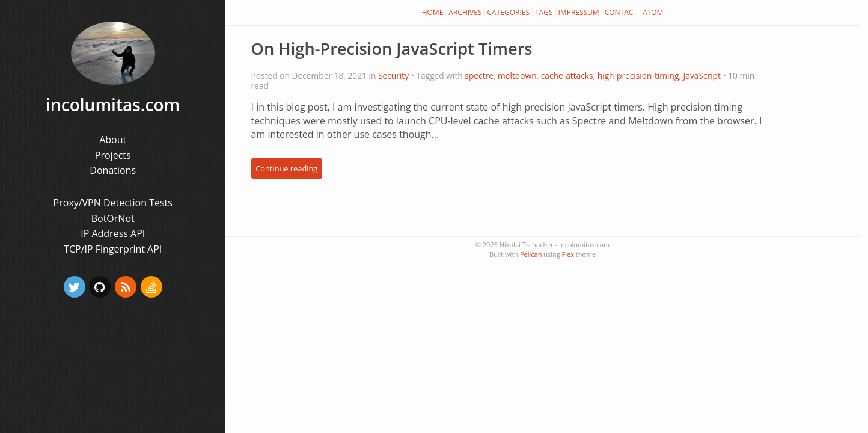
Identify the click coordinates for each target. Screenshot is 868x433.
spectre (479, 75)
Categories (509, 12)
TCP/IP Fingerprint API (113, 249)
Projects (113, 155)
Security (393, 75)
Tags (544, 12)
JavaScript (702, 75)
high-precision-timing (638, 75)
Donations (113, 170)
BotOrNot (113, 218)
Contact (621, 12)
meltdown (517, 75)
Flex (568, 254)
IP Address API (113, 233)
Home (433, 12)
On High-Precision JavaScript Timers (392, 48)
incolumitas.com (113, 105)
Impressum (579, 12)
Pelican (531, 254)
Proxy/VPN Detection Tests (112, 203)
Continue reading (286, 168)
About (113, 140)
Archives (465, 12)
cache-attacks (567, 75)
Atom (653, 12)
